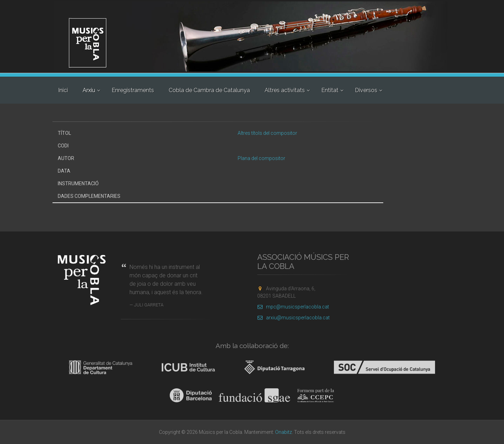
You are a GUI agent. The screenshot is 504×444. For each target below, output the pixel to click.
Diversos (366, 90)
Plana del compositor (261, 158)
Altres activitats (285, 90)
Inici (63, 90)
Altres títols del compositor (267, 133)
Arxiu (89, 90)
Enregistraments (133, 90)
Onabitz (283, 432)
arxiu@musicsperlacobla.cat (293, 318)
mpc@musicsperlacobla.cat (293, 307)
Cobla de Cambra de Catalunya (209, 90)
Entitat (330, 90)
